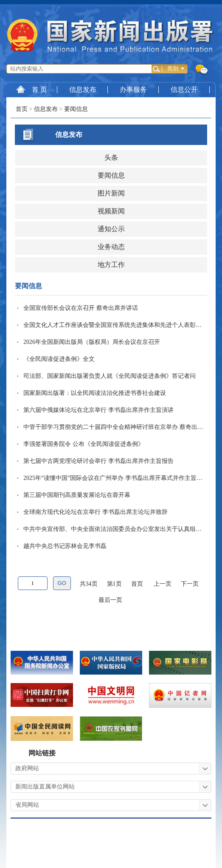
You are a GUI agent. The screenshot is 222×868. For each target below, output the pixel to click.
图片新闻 (111, 193)
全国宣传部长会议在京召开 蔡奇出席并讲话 (81, 308)
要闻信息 (76, 109)
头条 (111, 157)
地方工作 (111, 265)
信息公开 (184, 89)
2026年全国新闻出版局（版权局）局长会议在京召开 (92, 342)
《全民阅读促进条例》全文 (59, 359)
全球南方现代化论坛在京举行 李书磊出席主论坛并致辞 (96, 512)
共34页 (89, 584)
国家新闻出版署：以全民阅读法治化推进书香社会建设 (95, 393)
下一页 (190, 584)
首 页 (32, 89)
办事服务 (133, 89)
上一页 (163, 584)
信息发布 (83, 89)
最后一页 (110, 600)
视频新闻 (111, 211)
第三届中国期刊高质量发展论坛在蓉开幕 (77, 495)
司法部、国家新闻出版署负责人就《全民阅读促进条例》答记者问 (110, 376)
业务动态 (111, 247)
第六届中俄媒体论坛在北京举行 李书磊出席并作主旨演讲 (98, 410)
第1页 (114, 584)
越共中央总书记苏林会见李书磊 (65, 546)
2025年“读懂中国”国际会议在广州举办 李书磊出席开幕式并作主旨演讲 (116, 478)
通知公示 (111, 229)
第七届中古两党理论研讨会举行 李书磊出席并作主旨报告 (98, 461)
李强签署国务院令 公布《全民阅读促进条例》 (84, 444)
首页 (22, 109)
